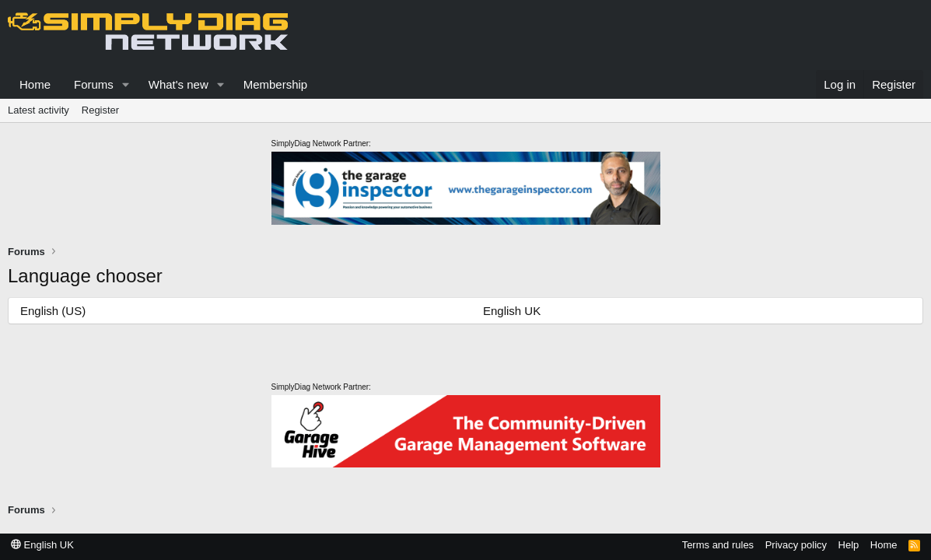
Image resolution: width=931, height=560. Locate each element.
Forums (94, 84)
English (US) (53, 311)
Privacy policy (796, 545)
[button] (126, 84)
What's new (178, 84)
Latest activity (38, 110)
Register (100, 110)
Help (849, 545)
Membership (276, 84)
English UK (512, 311)
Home (35, 84)
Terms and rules (718, 545)
